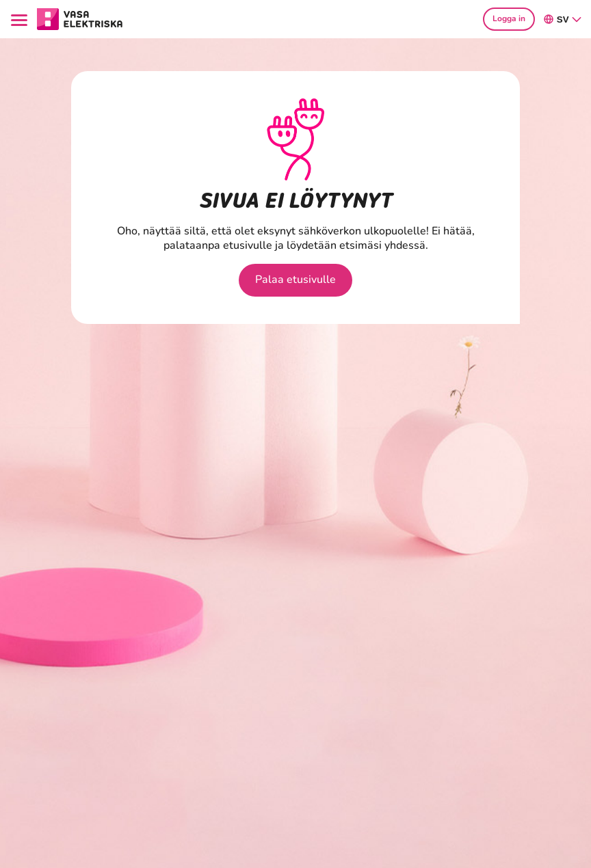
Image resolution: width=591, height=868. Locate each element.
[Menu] (21, 19)
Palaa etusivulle (295, 280)
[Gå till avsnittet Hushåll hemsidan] (80, 18)
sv (563, 19)
